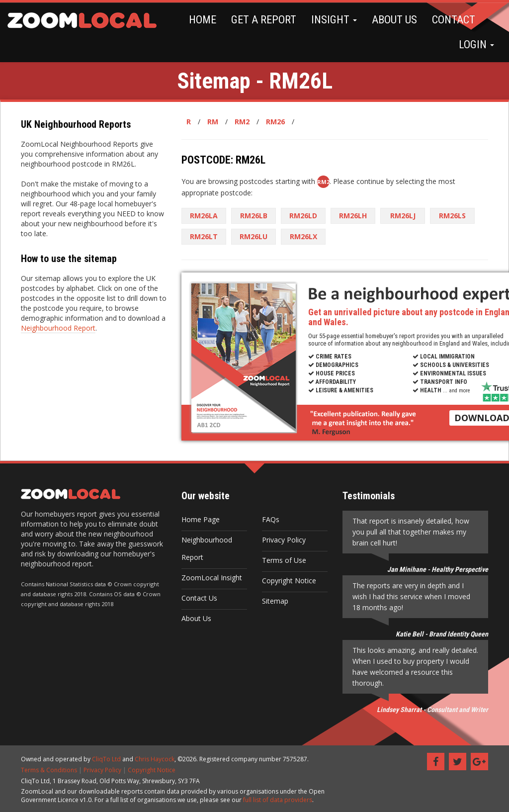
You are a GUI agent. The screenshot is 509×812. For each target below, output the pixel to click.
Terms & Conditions (49, 770)
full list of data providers (278, 800)
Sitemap (275, 601)
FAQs (271, 519)
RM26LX (303, 236)
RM (213, 122)
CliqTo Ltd (106, 759)
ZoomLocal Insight (212, 578)
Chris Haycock (155, 759)
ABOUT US (394, 20)
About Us (196, 618)
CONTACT (454, 20)
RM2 (242, 122)
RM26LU (254, 236)
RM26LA (204, 216)
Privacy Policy (284, 540)
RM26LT (204, 236)
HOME (203, 20)
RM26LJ (403, 216)
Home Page (201, 519)
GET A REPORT (264, 20)
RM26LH (353, 216)
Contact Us (199, 598)
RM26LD (303, 216)
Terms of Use (284, 560)
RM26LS (452, 216)
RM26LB (254, 216)
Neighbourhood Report (58, 328)
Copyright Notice (289, 581)
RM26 (275, 122)
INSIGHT (334, 20)
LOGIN (476, 45)
